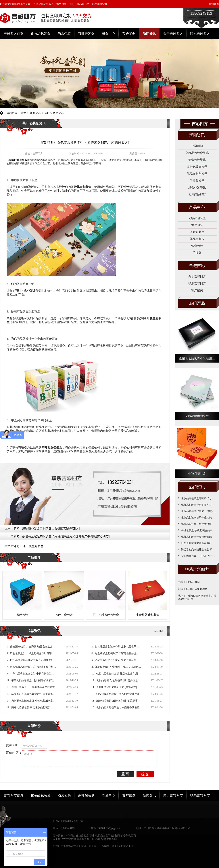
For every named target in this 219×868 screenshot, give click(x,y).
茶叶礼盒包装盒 (33, 546)
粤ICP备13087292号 (123, 846)
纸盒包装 (197, 246)
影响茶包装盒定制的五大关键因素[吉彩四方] (51, 529)
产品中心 (197, 207)
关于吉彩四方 (173, 34)
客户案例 (129, 34)
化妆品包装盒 (41, 34)
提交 (145, 774)
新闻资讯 (149, 34)
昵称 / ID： (14, 745)
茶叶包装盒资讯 (54, 113)
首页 (24, 113)
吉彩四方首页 (14, 34)
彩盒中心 (108, 34)
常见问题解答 (197, 195)
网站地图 (214, 4)
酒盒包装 (64, 34)
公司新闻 (197, 146)
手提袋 (197, 253)
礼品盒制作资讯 (197, 174)
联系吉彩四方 (200, 34)
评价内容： (14, 753)
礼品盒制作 (197, 239)
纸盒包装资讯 (197, 188)
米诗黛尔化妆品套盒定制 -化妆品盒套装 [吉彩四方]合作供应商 (101, 836)
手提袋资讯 (197, 181)
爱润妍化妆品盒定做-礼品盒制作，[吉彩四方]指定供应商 (85, 839)
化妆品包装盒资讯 (197, 153)
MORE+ (159, 631)
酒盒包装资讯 (197, 160)
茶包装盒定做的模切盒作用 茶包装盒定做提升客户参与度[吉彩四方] (66, 536)
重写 (125, 774)
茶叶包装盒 (86, 34)
